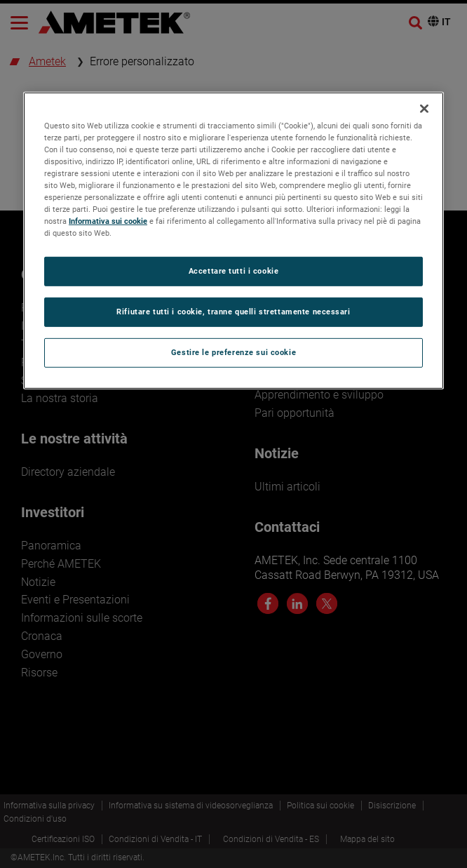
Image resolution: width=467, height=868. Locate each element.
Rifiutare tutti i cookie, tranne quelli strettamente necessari (233, 312)
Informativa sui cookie (108, 221)
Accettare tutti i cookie (234, 271)
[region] (233, 240)
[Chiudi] (424, 108)
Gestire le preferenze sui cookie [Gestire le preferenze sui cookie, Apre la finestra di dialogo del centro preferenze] (233, 352)
